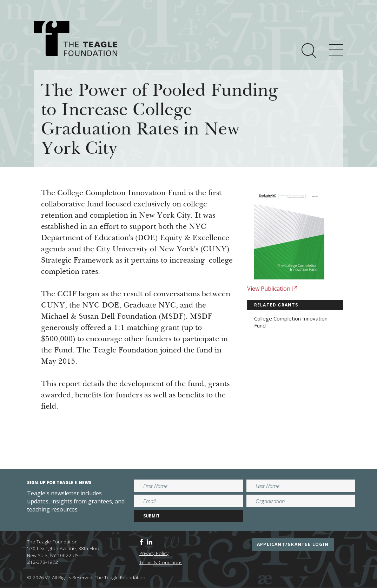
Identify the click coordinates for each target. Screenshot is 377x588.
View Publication (272, 289)
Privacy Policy (154, 553)
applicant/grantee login (293, 544)
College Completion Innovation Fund (291, 322)
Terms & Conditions (161, 562)
